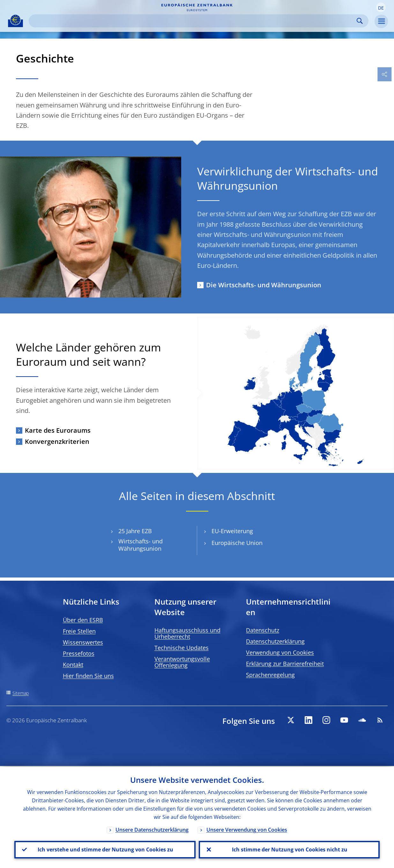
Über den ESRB (83, 620)
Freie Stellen (79, 631)
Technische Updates (182, 648)
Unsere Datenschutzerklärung (152, 829)
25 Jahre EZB (135, 531)
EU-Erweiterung (232, 531)
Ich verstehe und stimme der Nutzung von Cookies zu (105, 849)
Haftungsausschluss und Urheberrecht (187, 633)
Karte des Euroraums (58, 430)
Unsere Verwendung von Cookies (247, 829)
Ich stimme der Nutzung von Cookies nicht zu (289, 849)
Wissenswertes (83, 642)
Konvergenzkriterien (57, 441)
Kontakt (73, 665)
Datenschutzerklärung (275, 641)
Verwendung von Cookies (280, 652)
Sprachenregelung (270, 675)
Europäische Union (237, 543)
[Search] (193, 21)
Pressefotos (79, 653)
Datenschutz (263, 630)
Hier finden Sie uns (88, 676)
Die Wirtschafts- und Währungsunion (264, 285)
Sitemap (21, 693)
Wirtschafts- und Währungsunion (141, 545)
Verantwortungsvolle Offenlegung (182, 662)
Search (360, 21)
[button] (381, 7)
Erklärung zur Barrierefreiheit (285, 664)
